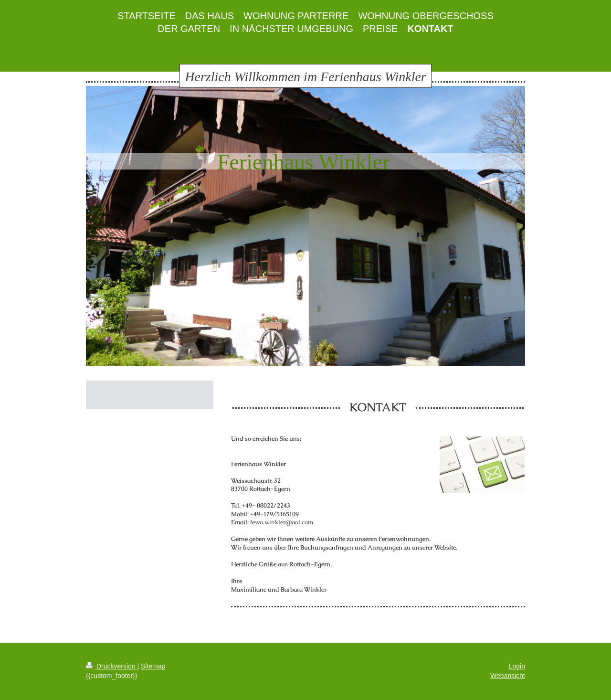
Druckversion (111, 666)
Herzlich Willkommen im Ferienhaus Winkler (305, 77)
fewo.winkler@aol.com (282, 522)
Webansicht (508, 676)
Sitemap (153, 666)
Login (517, 666)
